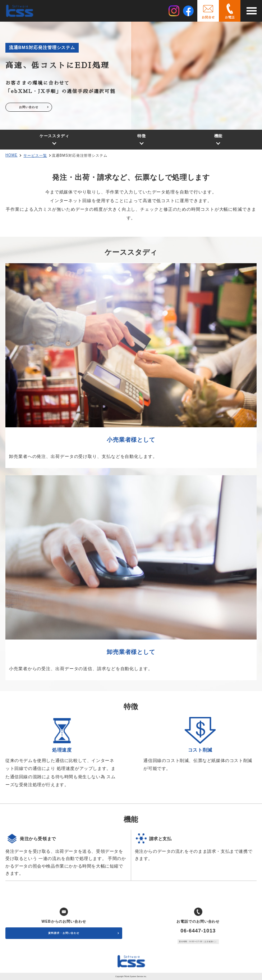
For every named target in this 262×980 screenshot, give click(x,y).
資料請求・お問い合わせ (64, 933)
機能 (219, 136)
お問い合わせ (29, 107)
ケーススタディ (54, 136)
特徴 (142, 136)
